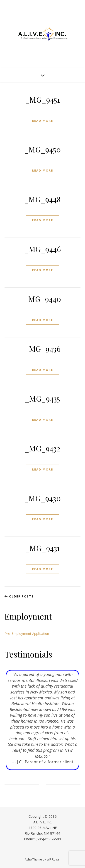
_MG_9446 (42, 249)
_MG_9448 (43, 199)
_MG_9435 (43, 398)
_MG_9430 (43, 498)
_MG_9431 (43, 548)
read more (42, 121)
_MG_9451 (43, 99)
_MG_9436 (42, 349)
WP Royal (53, 859)
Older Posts (19, 596)
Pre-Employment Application (27, 633)
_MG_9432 (43, 448)
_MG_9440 (43, 299)
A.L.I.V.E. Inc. (43, 822)
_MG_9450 (43, 149)
